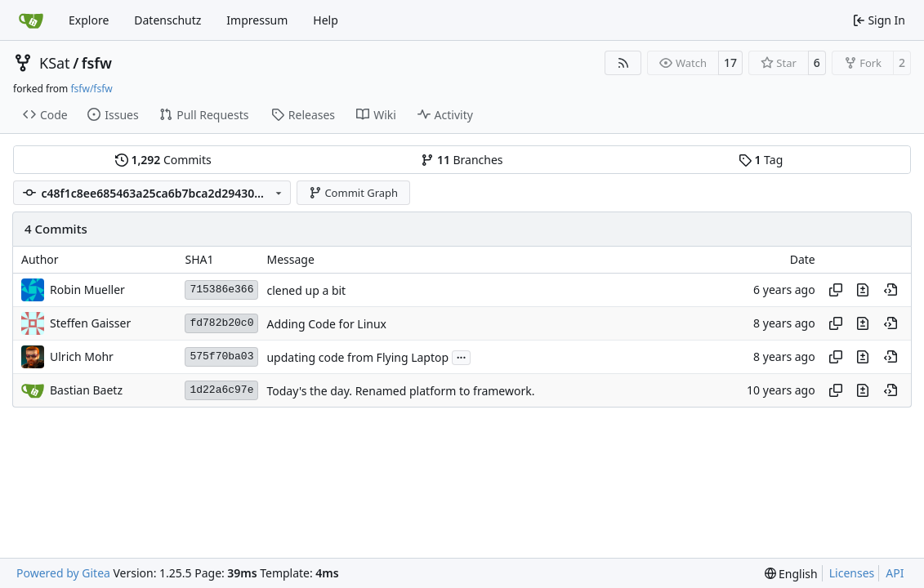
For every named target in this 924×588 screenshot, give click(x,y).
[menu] (791, 574)
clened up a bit (306, 290)
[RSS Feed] (623, 63)
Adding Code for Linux (326, 324)
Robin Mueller (87, 290)
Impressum (257, 20)
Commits (163, 160)
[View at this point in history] (891, 290)
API (895, 573)
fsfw (97, 63)
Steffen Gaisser (90, 323)
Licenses (852, 573)
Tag (761, 160)
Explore (89, 20)
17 (730, 62)
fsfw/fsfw (91, 89)
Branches (462, 160)
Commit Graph (353, 193)
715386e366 (221, 290)
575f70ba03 (221, 356)
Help (326, 20)
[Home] (31, 20)
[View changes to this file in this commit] (863, 290)
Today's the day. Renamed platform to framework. (400, 391)
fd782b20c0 (221, 323)
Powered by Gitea (63, 573)
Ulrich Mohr (82, 356)
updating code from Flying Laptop (357, 357)
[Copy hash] (836, 290)
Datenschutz (167, 20)
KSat (55, 63)
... (462, 356)
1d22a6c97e (221, 390)
